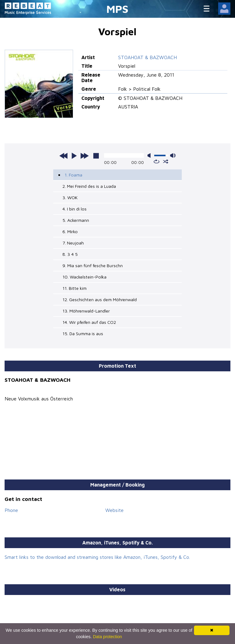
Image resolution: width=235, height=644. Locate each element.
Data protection (108, 637)
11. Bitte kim (75, 288)
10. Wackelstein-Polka (84, 277)
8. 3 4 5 (70, 254)
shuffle (166, 161)
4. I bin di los (75, 209)
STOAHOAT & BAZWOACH (147, 57)
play (74, 156)
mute (150, 155)
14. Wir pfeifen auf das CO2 (89, 322)
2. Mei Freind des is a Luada (89, 186)
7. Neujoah (73, 243)
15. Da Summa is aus (83, 333)
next (84, 156)
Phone (11, 510)
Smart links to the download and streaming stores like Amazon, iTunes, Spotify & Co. (97, 557)
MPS (117, 9)
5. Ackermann (76, 220)
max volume (173, 155)
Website (114, 510)
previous (64, 156)
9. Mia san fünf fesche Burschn (93, 265)
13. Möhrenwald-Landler (86, 311)
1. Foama (73, 175)
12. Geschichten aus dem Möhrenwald (100, 299)
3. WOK (70, 197)
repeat (157, 161)
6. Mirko (70, 231)
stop (96, 156)
